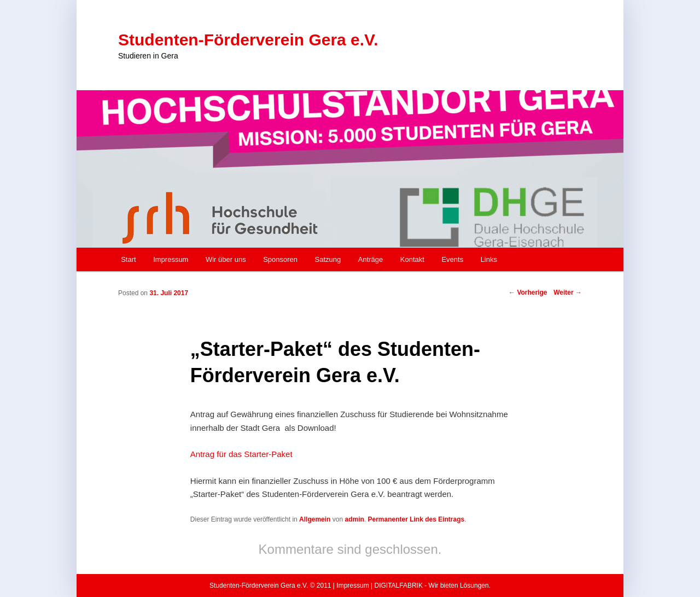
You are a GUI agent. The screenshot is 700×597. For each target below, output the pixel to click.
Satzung (328, 259)
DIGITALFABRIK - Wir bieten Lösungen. (432, 586)
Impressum (171, 259)
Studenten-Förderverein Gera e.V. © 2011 (270, 586)
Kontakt (412, 259)
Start (128, 259)
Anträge (371, 259)
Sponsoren (280, 259)
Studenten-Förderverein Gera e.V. (248, 40)
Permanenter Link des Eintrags (416, 519)
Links (489, 259)
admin (354, 519)
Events (452, 259)
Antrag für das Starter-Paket (241, 454)
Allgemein (315, 519)
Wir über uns (226, 259)
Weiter (568, 292)
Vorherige (528, 292)
